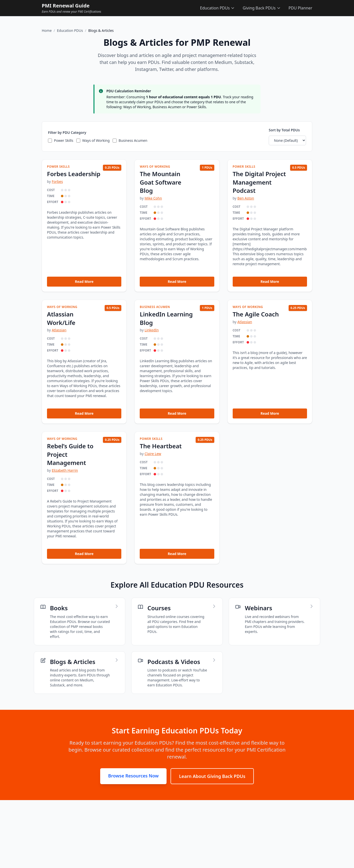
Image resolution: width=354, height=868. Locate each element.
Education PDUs (70, 30)
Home (47, 30)
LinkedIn (152, 330)
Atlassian (59, 330)
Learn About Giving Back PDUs (212, 776)
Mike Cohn (153, 198)
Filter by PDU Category (67, 132)
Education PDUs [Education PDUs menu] (218, 8)
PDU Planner (300, 8)
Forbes (57, 181)
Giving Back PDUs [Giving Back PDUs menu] (262, 8)
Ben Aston (246, 198)
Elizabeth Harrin (65, 470)
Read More (84, 281)
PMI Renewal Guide (66, 6)
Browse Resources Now (133, 776)
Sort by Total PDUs (284, 130)
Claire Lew (153, 454)
